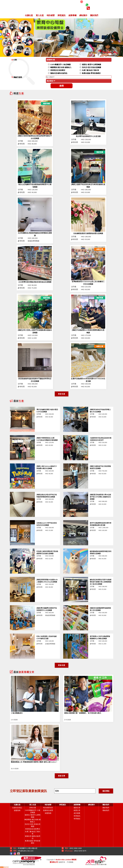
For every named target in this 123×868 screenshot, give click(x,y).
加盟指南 (48, 813)
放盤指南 (17, 810)
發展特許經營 (48, 810)
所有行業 (33, 808)
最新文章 (77, 808)
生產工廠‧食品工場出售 (33, 833)
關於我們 (106, 808)
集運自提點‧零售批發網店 (33, 842)
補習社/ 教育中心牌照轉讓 (33, 816)
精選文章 (77, 810)
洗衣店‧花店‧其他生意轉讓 (33, 825)
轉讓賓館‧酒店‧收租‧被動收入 (33, 821)
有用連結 (77, 819)
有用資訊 (77, 816)
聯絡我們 (106, 810)
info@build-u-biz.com (26, 851)
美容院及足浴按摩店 (33, 829)
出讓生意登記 (17, 808)
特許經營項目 (48, 808)
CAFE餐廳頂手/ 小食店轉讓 (33, 811)
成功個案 (77, 813)
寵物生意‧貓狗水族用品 (33, 837)
